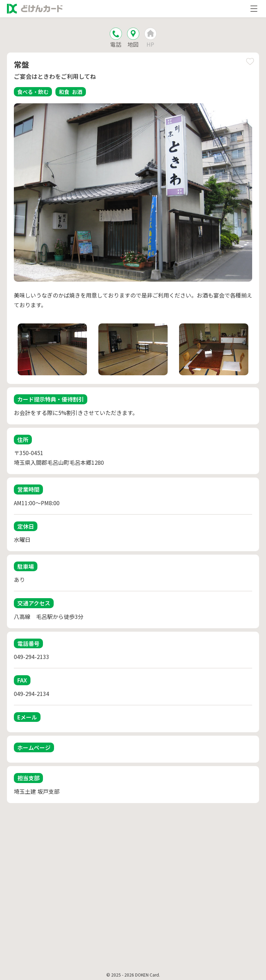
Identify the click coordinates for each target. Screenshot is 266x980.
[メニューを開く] (254, 9)
